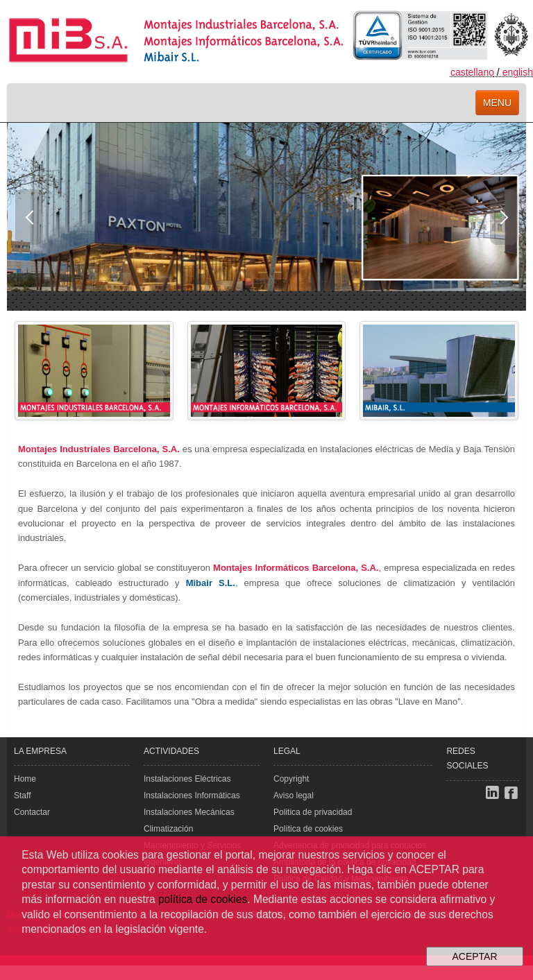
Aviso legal (294, 796)
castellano (472, 72)
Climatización (168, 829)
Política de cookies (308, 829)
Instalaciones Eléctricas (187, 779)
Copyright (291, 779)
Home (25, 779)
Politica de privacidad (313, 812)
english (518, 72)
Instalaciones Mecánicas (189, 812)
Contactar (32, 812)
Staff (22, 796)
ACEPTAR (474, 956)
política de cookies (203, 899)
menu (497, 103)
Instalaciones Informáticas (192, 796)
